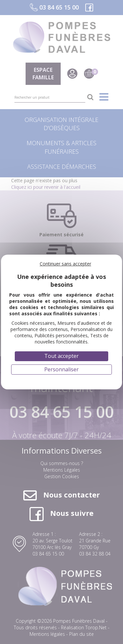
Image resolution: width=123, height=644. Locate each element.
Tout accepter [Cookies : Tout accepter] (61, 356)
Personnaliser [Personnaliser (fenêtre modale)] (61, 369)
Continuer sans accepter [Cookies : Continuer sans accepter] (65, 264)
